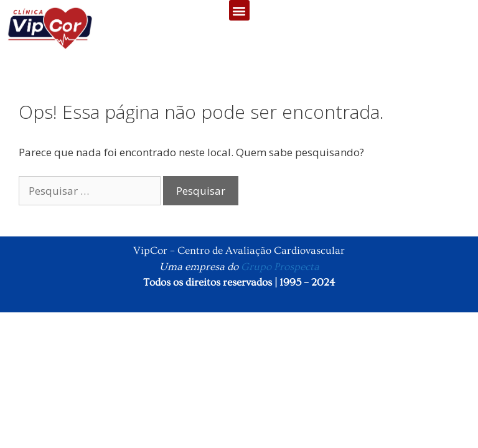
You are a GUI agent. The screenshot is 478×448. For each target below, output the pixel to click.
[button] (239, 10)
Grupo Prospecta (280, 267)
